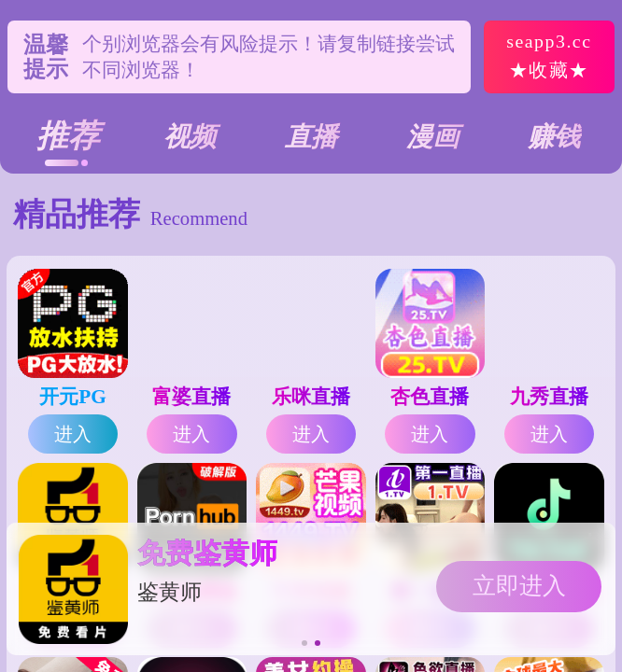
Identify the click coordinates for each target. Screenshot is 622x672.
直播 (311, 137)
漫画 (432, 137)
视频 (190, 137)
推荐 (68, 136)
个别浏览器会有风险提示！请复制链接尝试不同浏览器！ (269, 57)
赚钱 (554, 137)
